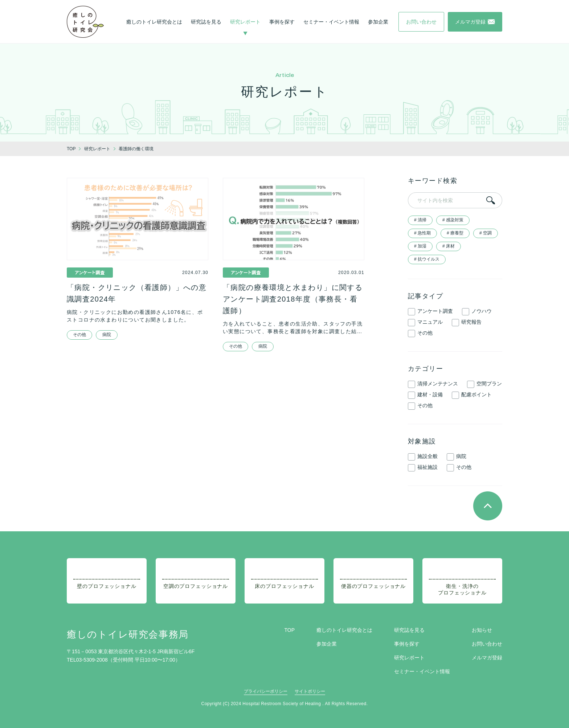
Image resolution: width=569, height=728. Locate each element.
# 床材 (449, 246)
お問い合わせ (487, 644)
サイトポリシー (310, 691)
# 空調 (486, 233)
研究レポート (245, 22)
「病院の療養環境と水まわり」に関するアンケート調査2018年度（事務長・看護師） (293, 299)
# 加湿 (420, 246)
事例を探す (282, 22)
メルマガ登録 (487, 658)
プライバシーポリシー (266, 691)
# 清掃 (420, 220)
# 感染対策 (453, 220)
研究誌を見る (206, 22)
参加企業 (378, 22)
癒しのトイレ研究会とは (154, 22)
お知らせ (482, 630)
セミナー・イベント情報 (331, 22)
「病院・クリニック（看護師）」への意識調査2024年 (137, 293)
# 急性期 (422, 233)
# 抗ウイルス (427, 259)
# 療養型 (455, 233)
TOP (289, 630)
